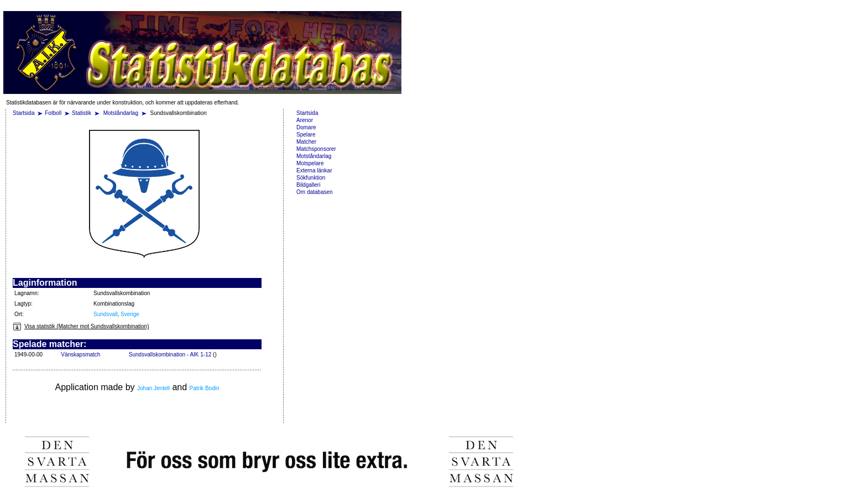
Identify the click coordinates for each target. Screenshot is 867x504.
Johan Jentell (153, 388)
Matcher (306, 142)
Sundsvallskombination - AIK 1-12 (170, 355)
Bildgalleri (308, 185)
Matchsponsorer (316, 149)
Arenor (305, 120)
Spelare (306, 135)
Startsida (23, 113)
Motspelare (310, 163)
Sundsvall (105, 314)
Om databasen (315, 192)
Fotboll (53, 113)
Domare (306, 127)
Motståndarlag (122, 113)
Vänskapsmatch (80, 355)
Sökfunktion (311, 178)
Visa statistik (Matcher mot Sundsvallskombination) (81, 326)
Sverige (130, 314)
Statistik (82, 113)
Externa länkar (314, 170)
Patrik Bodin (205, 388)
